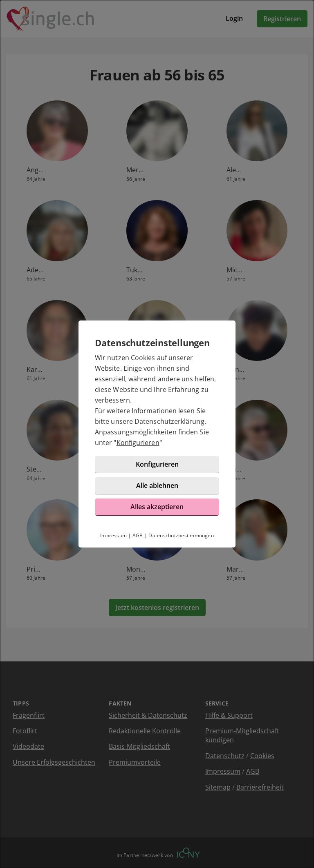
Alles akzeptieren (157, 507)
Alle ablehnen (157, 485)
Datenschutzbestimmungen (181, 535)
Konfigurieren (138, 443)
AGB (138, 535)
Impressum (113, 535)
